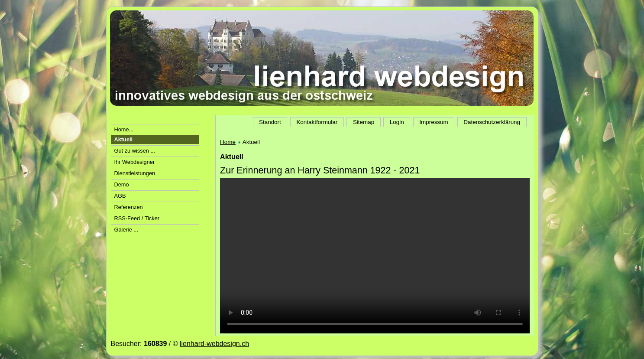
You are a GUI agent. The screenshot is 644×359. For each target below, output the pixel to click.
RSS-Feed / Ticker (137, 218)
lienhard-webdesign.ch (214, 344)
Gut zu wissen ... (135, 151)
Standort (270, 122)
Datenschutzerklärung (492, 122)
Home (228, 142)
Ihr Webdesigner (135, 162)
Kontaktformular (317, 122)
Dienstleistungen (135, 173)
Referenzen (129, 207)
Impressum (434, 122)
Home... (124, 129)
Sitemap (364, 122)
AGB (120, 196)
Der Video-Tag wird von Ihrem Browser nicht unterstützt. (375, 256)
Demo (122, 184)
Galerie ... (126, 230)
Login (397, 122)
